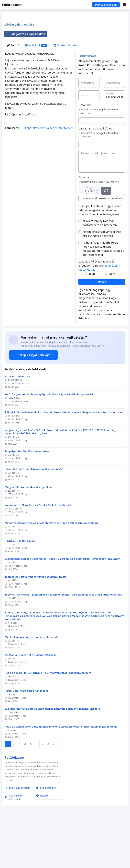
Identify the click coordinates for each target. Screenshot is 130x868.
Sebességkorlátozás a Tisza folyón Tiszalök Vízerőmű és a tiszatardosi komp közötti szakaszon (63, 606)
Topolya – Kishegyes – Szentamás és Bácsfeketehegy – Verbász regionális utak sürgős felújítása (63, 642)
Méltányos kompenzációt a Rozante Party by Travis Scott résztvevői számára (52, 570)
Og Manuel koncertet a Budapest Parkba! (30, 702)
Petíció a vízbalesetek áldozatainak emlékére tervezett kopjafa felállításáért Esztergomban (61, 774)
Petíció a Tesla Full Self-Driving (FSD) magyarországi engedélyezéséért (48, 720)
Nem (112, 321)
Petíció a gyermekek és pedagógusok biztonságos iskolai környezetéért (49, 442)
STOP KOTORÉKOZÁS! (18, 424)
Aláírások (36, 93)
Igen (92, 321)
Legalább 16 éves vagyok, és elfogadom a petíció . (99, 313)
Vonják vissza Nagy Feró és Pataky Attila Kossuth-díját (38, 552)
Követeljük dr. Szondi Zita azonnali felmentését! (34, 516)
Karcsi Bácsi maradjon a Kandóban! (26, 738)
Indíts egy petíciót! (106, 5)
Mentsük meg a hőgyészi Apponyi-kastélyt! (31, 684)
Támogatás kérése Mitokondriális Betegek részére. (36, 624)
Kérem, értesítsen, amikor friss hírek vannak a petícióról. (102, 281)
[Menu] (124, 5)
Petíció (13, 93)
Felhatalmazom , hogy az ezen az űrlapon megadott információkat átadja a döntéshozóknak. (103, 296)
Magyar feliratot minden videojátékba (28, 534)
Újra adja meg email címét (95, 176)
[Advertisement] (65, 41)
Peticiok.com (12, 5)
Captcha (84, 225)
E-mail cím (85, 152)
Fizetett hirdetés (65, 93)
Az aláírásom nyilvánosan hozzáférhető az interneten (100, 270)
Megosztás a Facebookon (25, 81)
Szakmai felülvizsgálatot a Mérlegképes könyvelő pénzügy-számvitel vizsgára (52, 756)
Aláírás (102, 329)
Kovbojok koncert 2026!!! (20, 588)
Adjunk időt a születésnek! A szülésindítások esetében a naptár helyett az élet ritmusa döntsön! (64, 460)
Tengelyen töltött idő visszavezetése (27, 499)
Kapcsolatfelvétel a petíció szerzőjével (47, 175)
